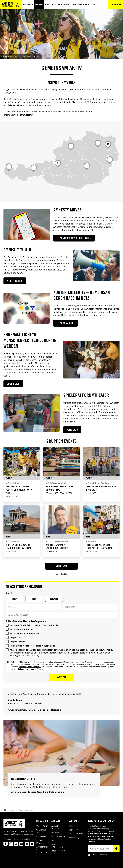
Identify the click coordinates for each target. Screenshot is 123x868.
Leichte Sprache (58, 836)
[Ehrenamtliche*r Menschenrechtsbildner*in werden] (91, 360)
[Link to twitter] (16, 844)
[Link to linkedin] (27, 844)
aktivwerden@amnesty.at (21, 115)
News (47, 5)
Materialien (56, 833)
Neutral (54, 599)
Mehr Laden (62, 566)
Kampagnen (41, 836)
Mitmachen (39, 5)
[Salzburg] (58, 164)
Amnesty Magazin (55, 827)
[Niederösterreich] (98, 144)
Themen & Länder (64, 5)
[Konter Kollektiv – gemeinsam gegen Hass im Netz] (27, 308)
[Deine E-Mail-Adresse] (61, 615)
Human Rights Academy (81, 5)
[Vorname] (33, 607)
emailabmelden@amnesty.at (30, 667)
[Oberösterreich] (71, 147)
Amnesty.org (74, 838)
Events (53, 5)
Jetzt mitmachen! (66, 323)
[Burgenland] (110, 160)
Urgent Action (42, 826)
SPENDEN (116, 5)
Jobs (53, 840)
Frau (34, 599)
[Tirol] (34, 168)
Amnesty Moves (40, 842)
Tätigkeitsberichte (59, 851)
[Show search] (104, 5)
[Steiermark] (87, 166)
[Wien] (108, 145)
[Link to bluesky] (32, 844)
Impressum (73, 830)
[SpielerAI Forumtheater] (32, 413)
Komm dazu (72, 430)
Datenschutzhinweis (26, 669)
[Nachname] (90, 607)
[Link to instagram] (11, 844)
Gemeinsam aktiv (27, 810)
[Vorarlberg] (9, 167)
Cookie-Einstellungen (57, 845)
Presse (94, 5)
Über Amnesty (28, 5)
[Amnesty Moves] (27, 224)
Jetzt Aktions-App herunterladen (74, 238)
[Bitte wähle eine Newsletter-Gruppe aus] (7, 625)
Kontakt (72, 826)
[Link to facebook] (6, 844)
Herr (15, 599)
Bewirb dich (13, 384)
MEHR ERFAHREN (15, 281)
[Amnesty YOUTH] (96, 266)
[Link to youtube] (21, 844)
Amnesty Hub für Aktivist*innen (42, 850)
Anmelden (62, 677)
